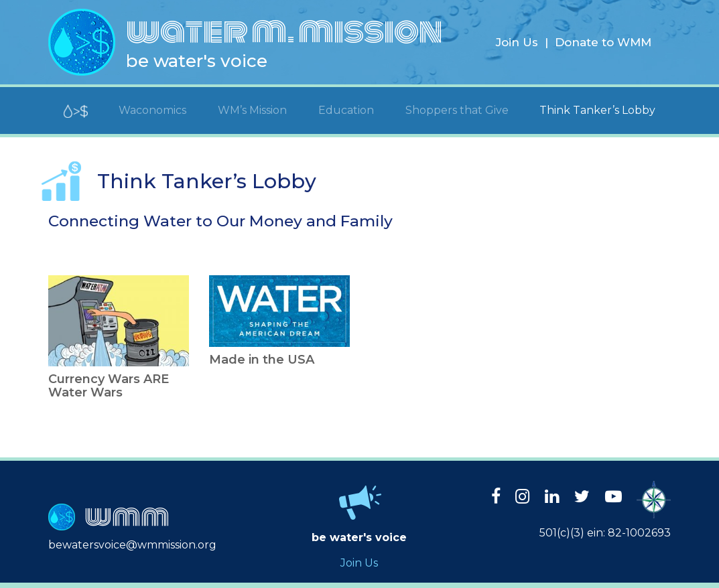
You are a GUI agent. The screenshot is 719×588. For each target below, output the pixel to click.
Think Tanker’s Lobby (597, 110)
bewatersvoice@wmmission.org (132, 545)
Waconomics (152, 110)
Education (346, 110)
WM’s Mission (252, 110)
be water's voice (197, 61)
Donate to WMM (603, 42)
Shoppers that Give (457, 110)
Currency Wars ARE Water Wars (109, 386)
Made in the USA (262, 360)
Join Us (517, 42)
